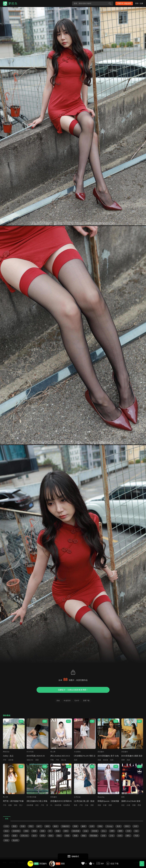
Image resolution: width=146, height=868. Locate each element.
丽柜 (123, 797)
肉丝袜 (106, 760)
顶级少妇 (30, 760)
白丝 (120, 836)
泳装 (103, 836)
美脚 (123, 760)
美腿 (99, 760)
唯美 (76, 805)
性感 (23, 826)
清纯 (16, 805)
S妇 (136, 831)
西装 (139, 805)
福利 (47, 826)
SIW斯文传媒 (31, 797)
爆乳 (128, 836)
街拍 (6, 840)
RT (50, 831)
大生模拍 (77, 752)
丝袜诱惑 (16, 831)
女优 (6, 836)
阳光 (51, 836)
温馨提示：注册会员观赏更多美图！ (73, 690)
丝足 (37, 805)
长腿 (105, 805)
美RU (127, 826)
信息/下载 (114, 864)
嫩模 (84, 826)
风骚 (75, 836)
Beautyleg (101, 797)
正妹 (87, 805)
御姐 (84, 836)
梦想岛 (13, 4)
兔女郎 (15, 840)
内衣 (136, 826)
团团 (63, 864)
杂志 (6, 831)
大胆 (128, 831)
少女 (112, 836)
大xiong (109, 826)
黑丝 (31, 826)
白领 (128, 805)
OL (51, 805)
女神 (92, 826)
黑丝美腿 (94, 836)
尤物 (26, 831)
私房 (119, 826)
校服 (10, 805)
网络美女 (6, 752)
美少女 (64, 760)
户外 (5, 760)
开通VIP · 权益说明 (124, 3)
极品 (56, 826)
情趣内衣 (65, 826)
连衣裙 (11, 760)
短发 (15, 836)
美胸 (100, 826)
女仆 (34, 836)
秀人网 (53, 752)
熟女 (59, 836)
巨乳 (43, 836)
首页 (24, 9)
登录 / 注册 (139, 3)
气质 (136, 836)
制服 (58, 831)
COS (6, 826)
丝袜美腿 (30, 805)
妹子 (39, 826)
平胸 (52, 760)
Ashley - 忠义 (8, 756)
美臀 (112, 831)
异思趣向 (43, 864)
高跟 (37, 760)
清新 (92, 805)
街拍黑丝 (67, 805)
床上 (104, 831)
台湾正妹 (77, 797)
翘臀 (120, 831)
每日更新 (55, 9)
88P (102, 864)
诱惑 (14, 826)
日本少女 (24, 836)
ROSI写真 (30, 752)
